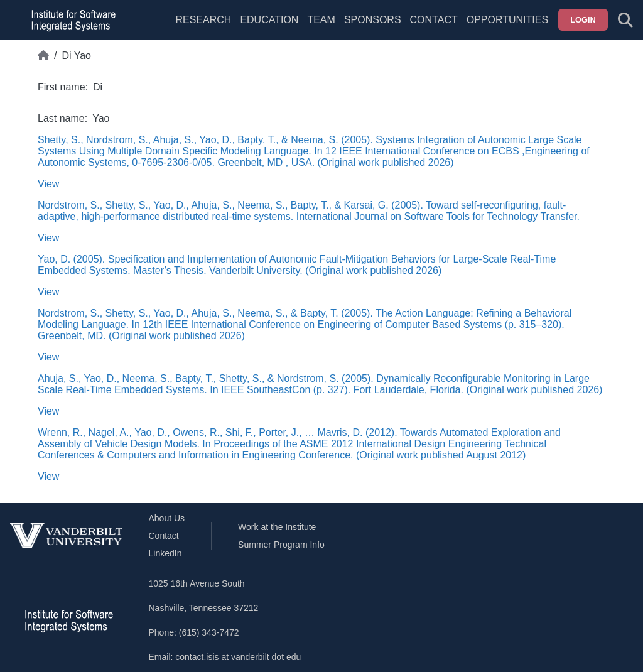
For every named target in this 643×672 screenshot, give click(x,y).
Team (321, 20)
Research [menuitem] (203, 20)
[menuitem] (321, 28)
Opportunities (507, 20)
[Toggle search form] (625, 20)
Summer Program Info (281, 545)
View (48, 184)
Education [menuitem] (269, 20)
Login (583, 20)
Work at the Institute (277, 527)
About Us (167, 518)
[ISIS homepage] (70, 20)
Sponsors (373, 20)
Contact (434, 20)
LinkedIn (165, 553)
